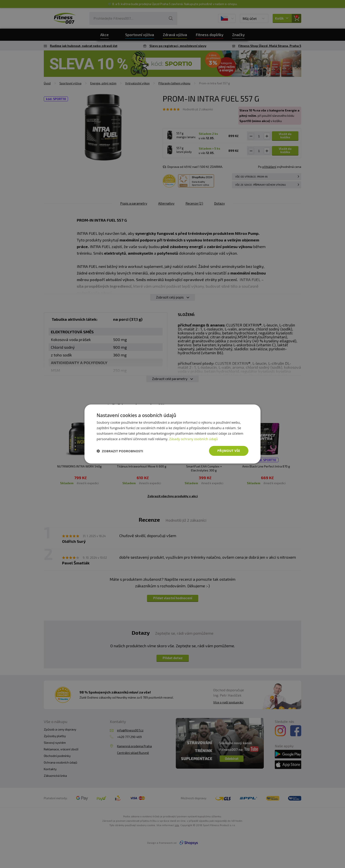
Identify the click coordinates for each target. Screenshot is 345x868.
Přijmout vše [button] (229, 451)
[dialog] (172, 434)
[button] (120, 451)
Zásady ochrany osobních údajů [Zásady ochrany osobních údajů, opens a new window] (194, 439)
